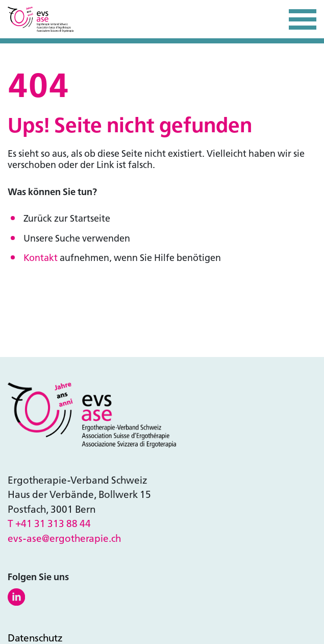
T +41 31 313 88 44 (49, 524)
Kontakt (41, 258)
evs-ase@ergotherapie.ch (64, 539)
